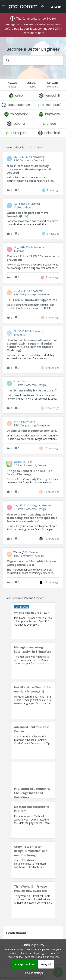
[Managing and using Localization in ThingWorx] (33, 661)
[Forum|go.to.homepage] (21, 7)
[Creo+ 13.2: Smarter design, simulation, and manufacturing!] (33, 860)
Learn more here (33, 33)
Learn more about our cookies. (41, 957)
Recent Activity (15, 147)
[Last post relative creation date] (53, 190)
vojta (16, 381)
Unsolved (36, 147)
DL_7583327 (21, 291)
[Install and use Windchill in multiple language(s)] (33, 701)
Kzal (16, 204)
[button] (33, 973)
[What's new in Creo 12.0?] (33, 621)
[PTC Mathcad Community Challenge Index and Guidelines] (33, 780)
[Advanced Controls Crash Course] (33, 740)
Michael (18, 462)
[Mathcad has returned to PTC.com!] (33, 820)
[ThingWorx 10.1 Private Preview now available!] (33, 900)
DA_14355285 (21, 505)
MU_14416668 (22, 247)
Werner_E (19, 552)
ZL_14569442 (21, 331)
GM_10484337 (22, 157)
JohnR (17, 422)
